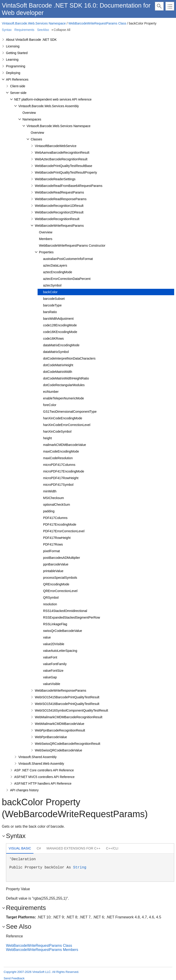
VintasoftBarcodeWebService (56, 146)
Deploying (13, 73)
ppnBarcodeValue (56, 564)
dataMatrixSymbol (56, 352)
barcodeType (52, 305)
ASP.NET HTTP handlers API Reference (43, 783)
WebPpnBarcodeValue (51, 737)
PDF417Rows (53, 544)
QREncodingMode (56, 584)
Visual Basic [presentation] (20, 848)
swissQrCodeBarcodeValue (63, 631)
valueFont (50, 657)
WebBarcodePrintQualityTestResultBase (63, 166)
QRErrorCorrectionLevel (60, 591)
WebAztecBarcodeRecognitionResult (61, 159)
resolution (50, 604)
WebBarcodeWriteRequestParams (59, 226)
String (80, 868)
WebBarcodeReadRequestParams (59, 192)
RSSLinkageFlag (55, 624)
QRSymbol (51, 598)
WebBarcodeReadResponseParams (61, 199)
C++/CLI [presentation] (112, 848)
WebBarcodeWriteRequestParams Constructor (72, 246)
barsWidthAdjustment (58, 319)
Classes (36, 139)
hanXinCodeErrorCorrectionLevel (67, 425)
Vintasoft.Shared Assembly (37, 757)
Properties (46, 252)
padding (49, 511)
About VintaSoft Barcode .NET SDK (31, 40)
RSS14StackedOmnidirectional (65, 611)
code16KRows (53, 338)
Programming (16, 66)
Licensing (13, 46)
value (47, 637)
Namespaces (32, 119)
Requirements (24, 30)
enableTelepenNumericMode (63, 398)
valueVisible (52, 684)
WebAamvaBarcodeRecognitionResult (62, 153)
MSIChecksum (54, 498)
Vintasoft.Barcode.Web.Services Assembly (49, 106)
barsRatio (50, 312)
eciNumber (51, 392)
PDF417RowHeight (57, 538)
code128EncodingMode (60, 325)
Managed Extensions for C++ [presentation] (73, 848)
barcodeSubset (54, 299)
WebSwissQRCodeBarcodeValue (58, 750)
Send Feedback (14, 978)
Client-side (18, 86)
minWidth (50, 491)
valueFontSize (53, 671)
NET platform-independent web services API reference (53, 99)
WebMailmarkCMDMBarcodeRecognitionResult (69, 717)
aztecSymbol (52, 285)
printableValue (53, 571)
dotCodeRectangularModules (64, 385)
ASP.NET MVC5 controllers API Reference (44, 777)
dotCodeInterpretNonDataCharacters (69, 358)
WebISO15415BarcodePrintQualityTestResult (67, 697)
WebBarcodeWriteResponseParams (60, 691)
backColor (50, 292)
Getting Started (17, 53)
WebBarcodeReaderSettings (55, 179)
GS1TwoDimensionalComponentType (70, 412)
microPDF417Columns (59, 465)
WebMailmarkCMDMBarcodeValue (60, 724)
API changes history (24, 790)
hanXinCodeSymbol (57, 431)
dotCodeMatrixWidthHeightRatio (66, 378)
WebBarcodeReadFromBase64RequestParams (69, 186)
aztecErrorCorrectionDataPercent (67, 279)
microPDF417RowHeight (61, 478)
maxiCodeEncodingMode (61, 451)
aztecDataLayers (55, 265)
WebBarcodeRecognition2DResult (59, 212)
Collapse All (62, 30)
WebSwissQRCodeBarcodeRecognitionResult (67, 744)
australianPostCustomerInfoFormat (68, 259)
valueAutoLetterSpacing (60, 651)
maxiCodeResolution (58, 458)
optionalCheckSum (57, 505)
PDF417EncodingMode (60, 524)
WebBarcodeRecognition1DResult (59, 206)
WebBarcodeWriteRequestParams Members (42, 950)
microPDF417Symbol (58, 485)
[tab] (20, 849)
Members (46, 239)
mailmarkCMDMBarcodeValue (65, 445)
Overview (29, 113)
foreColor (50, 405)
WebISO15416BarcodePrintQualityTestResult (67, 704)
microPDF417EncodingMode (64, 471)
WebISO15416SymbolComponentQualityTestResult (71, 710)
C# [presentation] (39, 848)
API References (17, 79)
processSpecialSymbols (60, 578)
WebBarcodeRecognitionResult (57, 219)
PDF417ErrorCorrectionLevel (64, 531)
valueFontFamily (55, 664)
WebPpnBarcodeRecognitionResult (60, 730)
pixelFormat (51, 551)
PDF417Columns (55, 518)
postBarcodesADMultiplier (62, 558)
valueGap (50, 677)
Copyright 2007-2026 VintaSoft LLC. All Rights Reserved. (41, 972)
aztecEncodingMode (58, 272)
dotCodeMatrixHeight (58, 365)
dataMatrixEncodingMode (61, 345)
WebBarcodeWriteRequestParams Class (97, 23)
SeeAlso (43, 30)
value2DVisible (54, 644)
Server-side (18, 93)
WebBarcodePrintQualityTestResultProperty (66, 172)
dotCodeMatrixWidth (58, 372)
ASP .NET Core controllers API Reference (44, 770)
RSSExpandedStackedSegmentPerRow (71, 617)
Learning (12, 60)
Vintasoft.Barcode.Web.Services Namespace (34, 23)
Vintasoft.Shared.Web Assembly (41, 764)
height (47, 438)
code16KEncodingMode (60, 332)
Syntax (7, 30)
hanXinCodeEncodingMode (63, 418)
